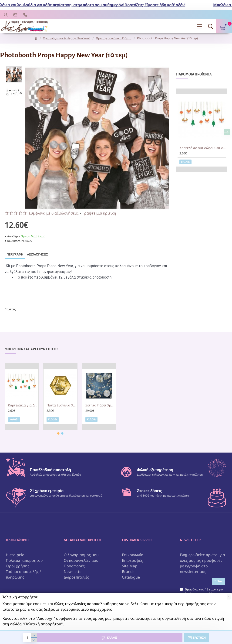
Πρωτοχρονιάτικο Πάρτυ (114, 38)
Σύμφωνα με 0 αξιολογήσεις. (54, 213)
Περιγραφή (15, 254)
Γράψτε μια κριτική (99, 213)
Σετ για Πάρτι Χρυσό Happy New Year (100, 405)
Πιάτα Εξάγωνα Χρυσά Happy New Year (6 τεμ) (61, 405)
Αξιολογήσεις (37, 254)
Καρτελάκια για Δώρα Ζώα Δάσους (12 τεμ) (203, 148)
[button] (227, 132)
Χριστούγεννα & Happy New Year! (67, 38)
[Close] (229, 597)
